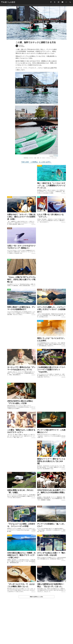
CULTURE (10, 228)
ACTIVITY (39, 166)
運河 (38, 158)
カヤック (44, 158)
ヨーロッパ (49, 158)
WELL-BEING (40, 321)
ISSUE (9, 260)
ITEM (39, 197)
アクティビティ (54, 158)
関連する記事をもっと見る (36, 597)
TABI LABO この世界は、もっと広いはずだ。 (36, 162)
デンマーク (31, 158)
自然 (35, 158)
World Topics (26, 158)
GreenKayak (56, 156)
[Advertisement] (36, 624)
